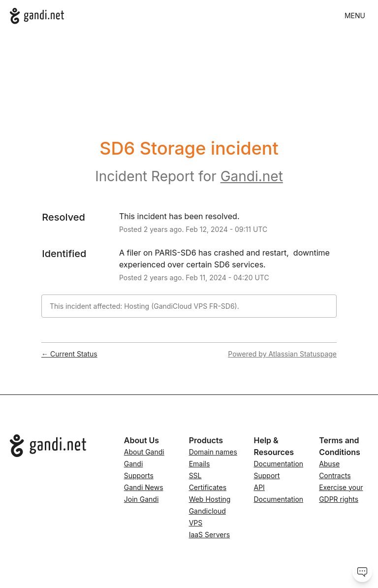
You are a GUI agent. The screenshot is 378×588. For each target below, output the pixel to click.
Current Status (69, 354)
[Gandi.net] (37, 16)
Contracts (335, 475)
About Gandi (144, 452)
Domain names (213, 452)
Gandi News (144, 487)
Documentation (279, 464)
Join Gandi (142, 499)
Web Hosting (210, 499)
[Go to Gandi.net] (59, 446)
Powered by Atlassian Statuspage (282, 354)
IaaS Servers (209, 535)
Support (267, 475)
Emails (200, 464)
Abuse (329, 464)
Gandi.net (252, 176)
